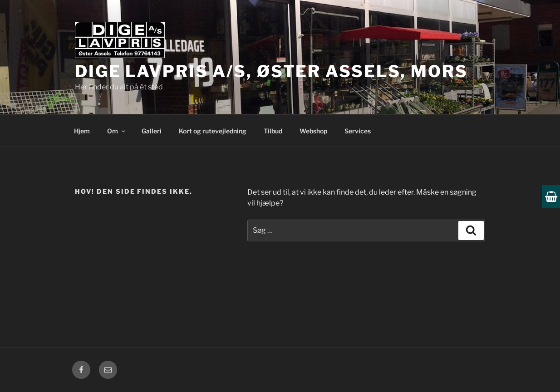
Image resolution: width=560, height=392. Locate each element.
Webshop (313, 131)
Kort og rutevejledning (213, 131)
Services (358, 131)
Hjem (82, 131)
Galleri (152, 131)
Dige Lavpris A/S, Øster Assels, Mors (271, 71)
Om (117, 131)
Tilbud (273, 131)
